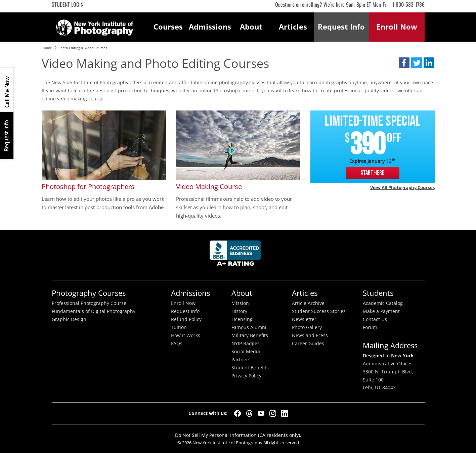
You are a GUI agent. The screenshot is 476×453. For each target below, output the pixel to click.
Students (378, 293)
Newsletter (304, 319)
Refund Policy (186, 319)
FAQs (177, 344)
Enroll (397, 27)
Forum (370, 327)
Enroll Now (183, 303)
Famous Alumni (249, 327)
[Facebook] (237, 413)
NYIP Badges (246, 344)
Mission (240, 303)
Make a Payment (381, 311)
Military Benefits (250, 335)
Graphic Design (69, 319)
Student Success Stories (319, 311)
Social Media (246, 352)
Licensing (242, 319)
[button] (404, 63)
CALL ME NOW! (7, 90)
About (251, 27)
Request (341, 27)
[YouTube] (261, 413)
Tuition (179, 327)
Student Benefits (250, 368)
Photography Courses (89, 293)
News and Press (310, 335)
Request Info (7, 135)
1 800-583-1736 (408, 4)
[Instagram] (273, 413)
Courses (168, 27)
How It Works (186, 335)
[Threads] (249, 413)
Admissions (210, 27)
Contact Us (375, 319)
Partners (241, 360)
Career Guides (308, 344)
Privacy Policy (246, 376)
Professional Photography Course (89, 303)
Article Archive (308, 303)
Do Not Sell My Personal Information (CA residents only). (238, 435)
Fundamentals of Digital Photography (94, 311)
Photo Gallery (307, 327)
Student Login (68, 4)
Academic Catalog (383, 303)
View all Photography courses (402, 188)
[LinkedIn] (285, 413)
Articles (293, 27)
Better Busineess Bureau (236, 255)
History (239, 311)
